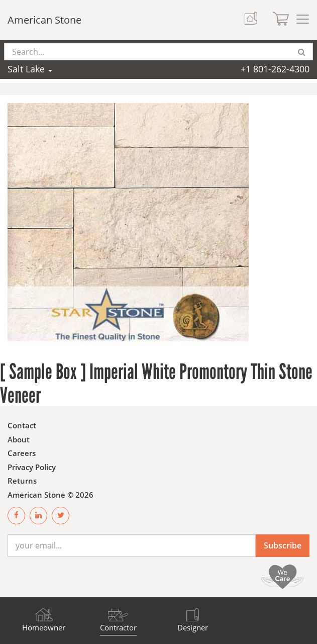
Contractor (118, 627)
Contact (22, 425)
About (19, 439)
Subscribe (283, 545)
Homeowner (44, 627)
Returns (22, 481)
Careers (22, 453)
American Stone (44, 20)
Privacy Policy (32, 467)
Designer (193, 627)
